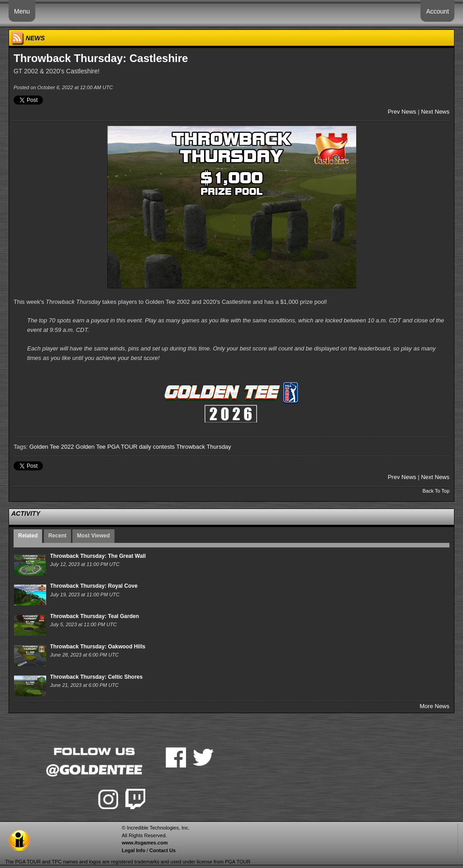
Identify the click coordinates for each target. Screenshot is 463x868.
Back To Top (436, 491)
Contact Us (162, 850)
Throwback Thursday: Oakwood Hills (98, 647)
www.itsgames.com (145, 843)
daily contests (157, 447)
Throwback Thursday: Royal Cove (94, 586)
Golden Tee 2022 (52, 447)
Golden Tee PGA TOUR (107, 447)
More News (434, 706)
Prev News (402, 112)
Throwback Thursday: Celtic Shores (97, 677)
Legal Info (134, 850)
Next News (435, 112)
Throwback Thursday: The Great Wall (98, 556)
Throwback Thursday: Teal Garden (95, 616)
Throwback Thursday (203, 447)
